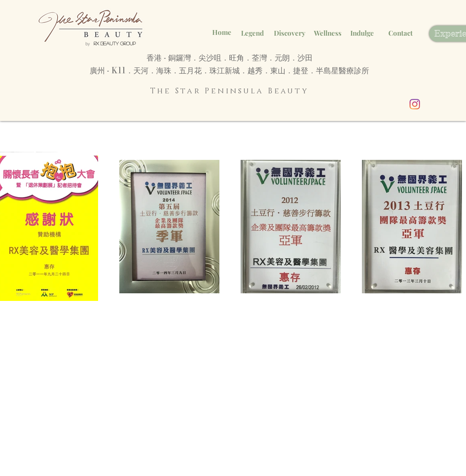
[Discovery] (290, 33)
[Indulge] (362, 33)
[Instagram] (415, 104)
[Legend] (252, 33)
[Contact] (400, 33)
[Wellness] (327, 33)
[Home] (222, 32)
